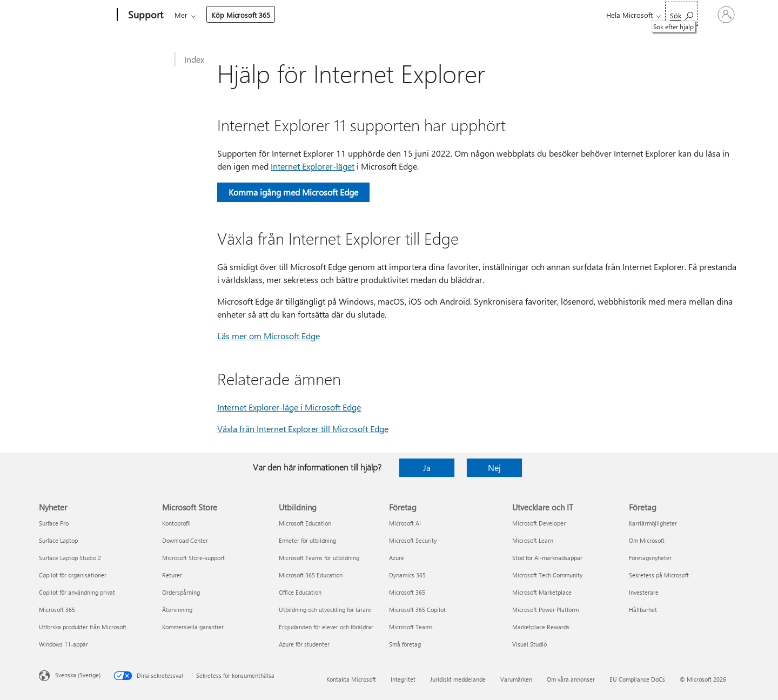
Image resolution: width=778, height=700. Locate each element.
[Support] (145, 15)
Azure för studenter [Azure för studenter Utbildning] (304, 644)
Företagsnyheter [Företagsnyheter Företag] (650, 558)
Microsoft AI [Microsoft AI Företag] (405, 523)
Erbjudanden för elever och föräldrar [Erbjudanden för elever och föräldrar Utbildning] (326, 627)
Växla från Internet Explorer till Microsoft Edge (303, 429)
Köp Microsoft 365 (511, 15)
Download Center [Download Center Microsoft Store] (185, 540)
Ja (427, 467)
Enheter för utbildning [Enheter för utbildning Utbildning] (307, 540)
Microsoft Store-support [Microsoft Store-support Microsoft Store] (193, 558)
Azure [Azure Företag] (397, 558)
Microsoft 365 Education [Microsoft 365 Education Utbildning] (311, 575)
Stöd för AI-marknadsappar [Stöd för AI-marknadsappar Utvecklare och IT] (547, 558)
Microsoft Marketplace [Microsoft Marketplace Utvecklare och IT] (542, 592)
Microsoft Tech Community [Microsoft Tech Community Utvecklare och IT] (547, 575)
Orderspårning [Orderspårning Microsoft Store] (181, 592)
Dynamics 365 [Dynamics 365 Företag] (407, 575)
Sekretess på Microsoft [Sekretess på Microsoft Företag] (659, 575)
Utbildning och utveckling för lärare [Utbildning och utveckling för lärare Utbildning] (325, 610)
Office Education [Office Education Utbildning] (300, 592)
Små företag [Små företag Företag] (405, 644)
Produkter (276, 15)
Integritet (403, 679)
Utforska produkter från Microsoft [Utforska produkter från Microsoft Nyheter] (83, 627)
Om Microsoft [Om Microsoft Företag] (647, 540)
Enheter (324, 15)
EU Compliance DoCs (637, 679)
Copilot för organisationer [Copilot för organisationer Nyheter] (73, 575)
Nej (494, 467)
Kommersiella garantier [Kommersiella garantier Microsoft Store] (193, 627)
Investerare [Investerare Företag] (644, 592)
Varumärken (516, 679)
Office (237, 15)
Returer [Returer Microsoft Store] (172, 575)
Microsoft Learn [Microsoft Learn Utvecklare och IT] (533, 540)
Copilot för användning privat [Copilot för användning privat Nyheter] (77, 592)
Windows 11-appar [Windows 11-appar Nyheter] (63, 644)
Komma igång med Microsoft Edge (293, 192)
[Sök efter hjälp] (645, 14)
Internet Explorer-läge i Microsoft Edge (289, 407)
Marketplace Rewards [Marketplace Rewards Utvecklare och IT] (541, 627)
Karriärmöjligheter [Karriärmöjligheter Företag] (653, 523)
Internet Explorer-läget (313, 166)
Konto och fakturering (390, 15)
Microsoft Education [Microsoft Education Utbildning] (305, 523)
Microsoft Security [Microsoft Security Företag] (413, 540)
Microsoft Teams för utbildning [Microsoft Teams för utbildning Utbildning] (319, 558)
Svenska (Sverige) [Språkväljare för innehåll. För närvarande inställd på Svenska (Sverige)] (78, 675)
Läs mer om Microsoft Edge (269, 336)
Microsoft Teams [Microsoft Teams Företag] (411, 627)
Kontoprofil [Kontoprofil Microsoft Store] (176, 523)
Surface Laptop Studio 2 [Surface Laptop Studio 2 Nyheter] (70, 558)
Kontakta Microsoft (351, 679)
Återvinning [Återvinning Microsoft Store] (177, 610)
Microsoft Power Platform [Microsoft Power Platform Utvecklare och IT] (545, 610)
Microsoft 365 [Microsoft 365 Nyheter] (57, 610)
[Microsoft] (76, 15)
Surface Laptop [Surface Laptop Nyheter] (58, 540)
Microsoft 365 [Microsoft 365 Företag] (407, 592)
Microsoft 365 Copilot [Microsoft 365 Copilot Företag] (417, 610)
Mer (452, 15)
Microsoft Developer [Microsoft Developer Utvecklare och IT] (539, 523)
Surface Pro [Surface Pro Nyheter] (54, 523)
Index (194, 59)
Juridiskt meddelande (458, 679)
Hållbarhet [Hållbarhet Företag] (643, 610)
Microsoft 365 (194, 15)
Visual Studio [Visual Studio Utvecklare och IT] (529, 644)
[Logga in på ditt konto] (708, 15)
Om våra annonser (571, 679)
